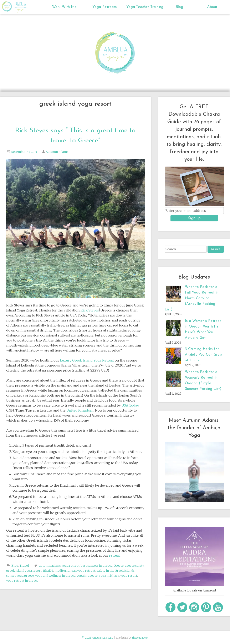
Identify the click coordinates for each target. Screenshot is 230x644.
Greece (119, 566)
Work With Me (64, 7)
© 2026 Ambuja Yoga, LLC (98, 638)
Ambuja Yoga (8, 6)
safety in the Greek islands (116, 571)
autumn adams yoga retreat (59, 566)
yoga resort (129, 576)
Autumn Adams (57, 152)
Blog (179, 7)
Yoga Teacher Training (143, 7)
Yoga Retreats (105, 7)
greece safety (134, 566)
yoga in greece (87, 576)
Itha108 (48, 571)
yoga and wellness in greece (55, 576)
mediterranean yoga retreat (75, 571)
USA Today (130, 405)
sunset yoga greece (20, 576)
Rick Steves (90, 310)
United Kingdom (80, 410)
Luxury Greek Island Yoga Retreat (87, 360)
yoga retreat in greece (22, 581)
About (212, 7)
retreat (114, 555)
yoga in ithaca (109, 576)
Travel (24, 566)
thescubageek (140, 638)
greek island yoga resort (24, 571)
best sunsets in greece (97, 566)
